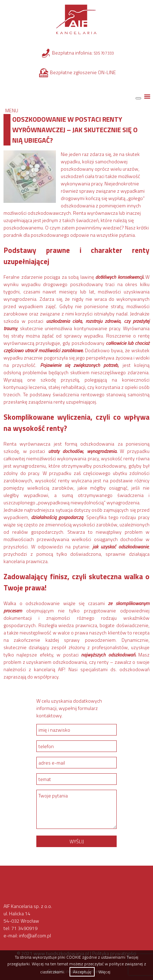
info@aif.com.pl (35, 935)
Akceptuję (82, 972)
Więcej (104, 972)
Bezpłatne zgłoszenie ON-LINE (83, 72)
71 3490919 (24, 928)
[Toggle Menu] (138, 98)
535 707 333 (104, 53)
